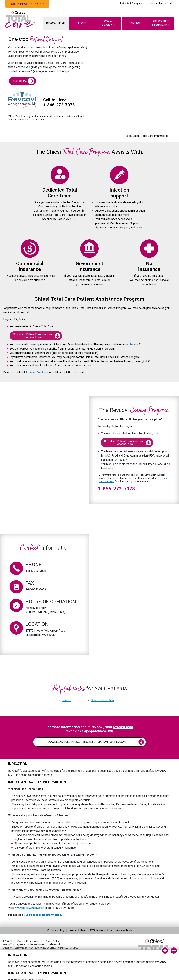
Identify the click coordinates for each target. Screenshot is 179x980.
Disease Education (102, 700)
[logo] (20, 20)
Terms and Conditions (37, 372)
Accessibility (124, 930)
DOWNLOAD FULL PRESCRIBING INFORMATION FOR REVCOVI (87, 742)
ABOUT (82, 23)
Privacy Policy (56, 930)
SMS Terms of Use (101, 930)
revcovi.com (123, 727)
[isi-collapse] (174, 951)
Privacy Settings (53, 941)
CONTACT (135, 23)
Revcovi (134, 344)
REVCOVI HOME (56, 23)
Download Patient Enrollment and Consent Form (33, 336)
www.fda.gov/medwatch (29, 908)
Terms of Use (77, 930)
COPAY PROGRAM (108, 23)
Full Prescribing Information (42, 915)
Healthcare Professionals (161, 3)
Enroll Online (19, 81)
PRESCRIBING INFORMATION (161, 23)
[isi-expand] (165, 951)
